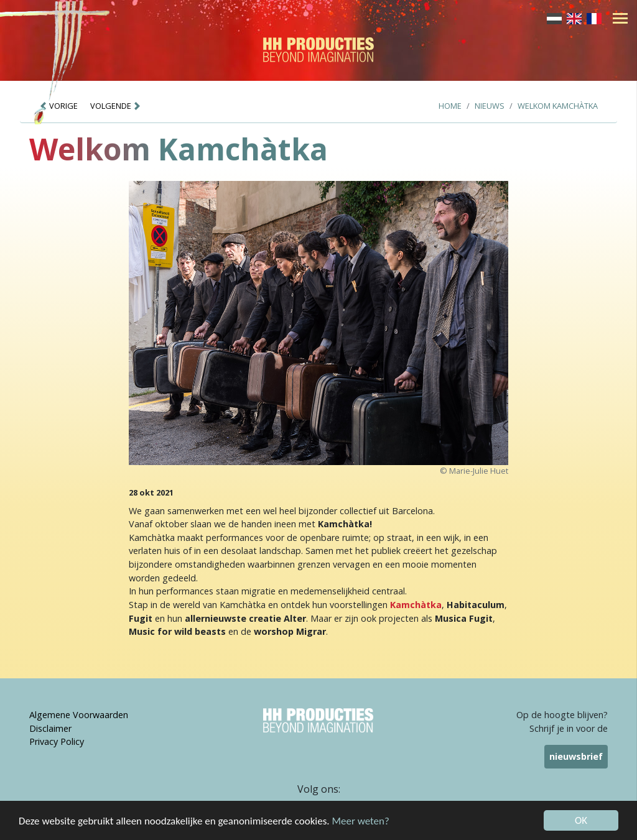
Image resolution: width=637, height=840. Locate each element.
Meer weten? (361, 822)
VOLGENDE (116, 106)
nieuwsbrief (576, 756)
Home (450, 106)
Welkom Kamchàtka (558, 106)
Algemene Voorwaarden (79, 715)
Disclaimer (50, 728)
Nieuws (490, 106)
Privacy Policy (57, 741)
